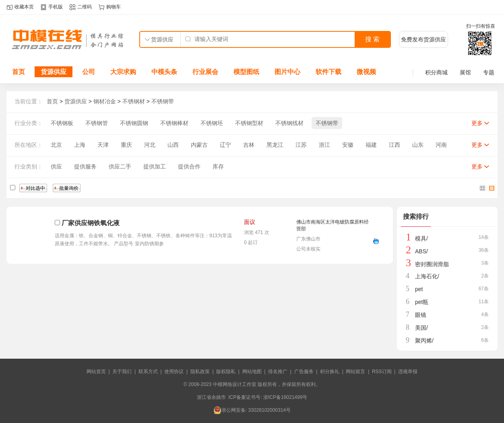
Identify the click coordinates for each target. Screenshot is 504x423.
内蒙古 (199, 145)
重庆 (126, 145)
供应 (56, 166)
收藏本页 (24, 7)
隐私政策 (200, 372)
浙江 (324, 145)
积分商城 (436, 72)
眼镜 (421, 315)
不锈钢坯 (212, 123)
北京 (56, 145)
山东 (418, 145)
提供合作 (189, 166)
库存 (218, 166)
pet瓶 (422, 302)
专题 (489, 72)
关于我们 (122, 372)
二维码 (85, 7)
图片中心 (287, 72)
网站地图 (252, 372)
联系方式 (148, 372)
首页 (19, 72)
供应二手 (120, 166)
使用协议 (174, 372)
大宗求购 (123, 72)
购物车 (114, 7)
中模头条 (164, 72)
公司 (89, 72)
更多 (477, 123)
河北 (150, 145)
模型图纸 (246, 72)
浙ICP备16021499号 (285, 397)
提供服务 (85, 166)
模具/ (421, 238)
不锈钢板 (62, 123)
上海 (80, 145)
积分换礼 (330, 372)
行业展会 (205, 72)
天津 (103, 145)
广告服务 (304, 372)
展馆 (465, 72)
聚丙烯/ (424, 341)
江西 (395, 145)
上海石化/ (427, 276)
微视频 (366, 72)
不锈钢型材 (249, 123)
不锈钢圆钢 (134, 123)
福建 (371, 145)
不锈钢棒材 (174, 123)
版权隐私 (226, 372)
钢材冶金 (105, 101)
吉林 (249, 145)
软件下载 (328, 72)
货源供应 (54, 72)
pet (419, 289)
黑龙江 (275, 145)
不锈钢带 (163, 101)
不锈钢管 (97, 123)
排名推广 (278, 372)
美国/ (421, 328)
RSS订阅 (382, 372)
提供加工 (155, 166)
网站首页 (96, 372)
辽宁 (225, 145)
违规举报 (408, 372)
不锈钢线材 (289, 123)
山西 (173, 145)
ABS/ (421, 251)
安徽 (348, 145)
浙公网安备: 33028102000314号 (252, 410)
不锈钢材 (134, 101)
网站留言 (355, 372)
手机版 (56, 7)
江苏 (301, 145)
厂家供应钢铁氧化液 (91, 223)
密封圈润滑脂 (432, 264)
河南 (441, 145)
